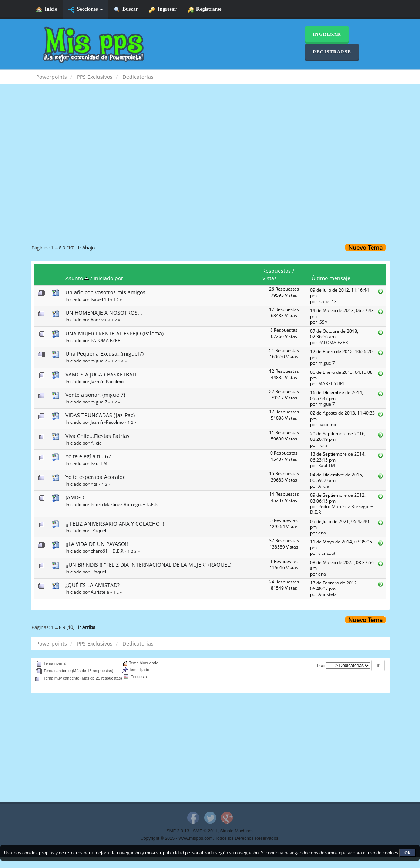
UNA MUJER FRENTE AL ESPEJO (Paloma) (115, 333)
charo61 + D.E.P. (107, 551)
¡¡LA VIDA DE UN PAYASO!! (97, 544)
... (57, 248)
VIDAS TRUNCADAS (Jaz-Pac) (100, 415)
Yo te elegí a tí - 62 (88, 456)
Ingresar (163, 9)
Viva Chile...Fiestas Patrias (98, 436)
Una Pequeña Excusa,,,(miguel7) (105, 354)
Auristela (100, 592)
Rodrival (99, 319)
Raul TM (99, 463)
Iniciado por (108, 278)
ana (322, 533)
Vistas (270, 278)
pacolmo (327, 424)
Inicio (47, 9)
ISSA (323, 322)
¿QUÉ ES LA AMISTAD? (93, 585)
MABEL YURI (331, 383)
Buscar (126, 9)
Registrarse (204, 9)
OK (408, 853)
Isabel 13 (100, 299)
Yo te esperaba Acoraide (96, 477)
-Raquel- (99, 530)
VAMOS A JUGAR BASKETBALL (102, 374)
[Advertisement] (210, 150)
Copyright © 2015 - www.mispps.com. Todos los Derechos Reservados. (210, 838)
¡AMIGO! (76, 497)
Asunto (77, 278)
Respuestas (277, 271)
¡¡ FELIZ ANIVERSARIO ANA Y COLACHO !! (115, 524)
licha (323, 445)
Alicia (96, 443)
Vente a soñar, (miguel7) (95, 395)
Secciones (86, 9)
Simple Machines (237, 831)
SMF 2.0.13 (178, 831)
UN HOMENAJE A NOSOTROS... (104, 313)
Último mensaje (331, 278)
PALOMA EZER (105, 340)
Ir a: (321, 666)
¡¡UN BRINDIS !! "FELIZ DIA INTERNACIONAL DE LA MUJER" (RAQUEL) (148, 565)
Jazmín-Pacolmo (107, 381)
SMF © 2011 (205, 831)
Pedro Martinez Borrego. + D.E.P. (124, 504)
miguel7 (99, 361)
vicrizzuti (327, 553)
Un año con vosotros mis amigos (105, 292)
